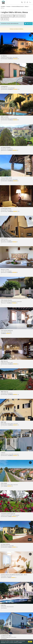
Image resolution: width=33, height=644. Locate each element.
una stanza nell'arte (7, 331)
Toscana (8, 6)
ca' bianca (4, 56)
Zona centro (9, 210)
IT (30, 2)
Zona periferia (10, 149)
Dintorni (5, 19)
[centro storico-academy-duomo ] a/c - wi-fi (14, 575)
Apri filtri (28, 24)
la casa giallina (5, 544)
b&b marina (4, 361)
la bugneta (4, 86)
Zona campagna (11, 88)
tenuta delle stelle (6, 178)
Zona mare (19, 302)
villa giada (4, 483)
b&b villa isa (4, 392)
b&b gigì (3, 422)
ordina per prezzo (7, 16)
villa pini (3, 605)
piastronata (4, 239)
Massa (27, 6)
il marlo (3, 453)
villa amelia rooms (6, 300)
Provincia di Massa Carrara (18, 6)
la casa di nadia (6, 147)
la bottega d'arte (6, 209)
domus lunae (5, 270)
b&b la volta (5, 117)
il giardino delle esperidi (8, 514)
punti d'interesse (19, 16)
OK (30, 642)
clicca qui (3, 642)
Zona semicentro (14, 118)
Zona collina (15, 57)
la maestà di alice (6, 636)
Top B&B (3, 6)
